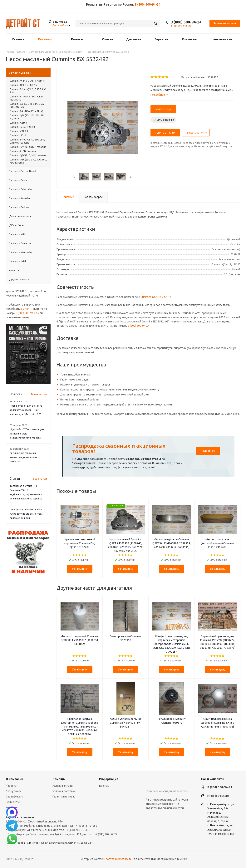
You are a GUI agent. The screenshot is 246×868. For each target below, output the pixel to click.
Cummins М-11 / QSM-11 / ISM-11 (28, 81)
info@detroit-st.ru (218, 796)
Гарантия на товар (64, 797)
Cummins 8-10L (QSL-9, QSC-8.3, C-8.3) (28, 91)
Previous (74, 177)
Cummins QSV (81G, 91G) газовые (28, 155)
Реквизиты (13, 802)
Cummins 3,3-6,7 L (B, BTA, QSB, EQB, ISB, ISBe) (27, 105)
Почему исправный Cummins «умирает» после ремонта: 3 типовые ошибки (26, 514)
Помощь (59, 779)
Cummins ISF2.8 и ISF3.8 (22, 127)
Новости (11, 786)
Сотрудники (14, 791)
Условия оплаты (63, 786)
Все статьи (40, 479)
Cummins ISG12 (18, 135)
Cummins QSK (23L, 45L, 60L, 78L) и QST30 (27, 117)
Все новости (39, 394)
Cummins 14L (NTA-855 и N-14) (26, 111)
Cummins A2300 (18, 123)
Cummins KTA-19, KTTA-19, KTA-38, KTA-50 (27, 98)
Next (131, 177)
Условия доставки (64, 791)
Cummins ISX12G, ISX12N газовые (28, 147)
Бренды (104, 786)
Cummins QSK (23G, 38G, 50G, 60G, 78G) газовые (28, 161)
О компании (14, 779)
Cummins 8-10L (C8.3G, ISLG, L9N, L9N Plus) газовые (27, 141)
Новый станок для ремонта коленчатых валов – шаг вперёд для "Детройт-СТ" (26, 410)
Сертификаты (15, 797)
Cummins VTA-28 (19, 131)
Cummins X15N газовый (23, 151)
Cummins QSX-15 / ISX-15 (156, 297)
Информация (109, 779)
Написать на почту (196, 133)
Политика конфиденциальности (166, 791)
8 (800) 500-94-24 (148, 4)
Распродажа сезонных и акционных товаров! (119, 448)
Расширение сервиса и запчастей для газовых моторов (23, 457)
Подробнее (208, 451)
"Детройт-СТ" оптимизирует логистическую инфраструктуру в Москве (27, 434)
